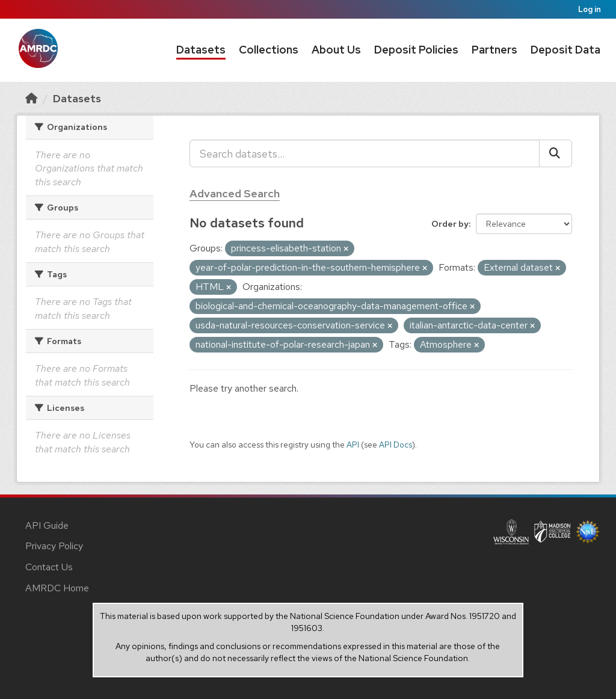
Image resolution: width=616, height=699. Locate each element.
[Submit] (556, 153)
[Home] (31, 98)
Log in (590, 9)
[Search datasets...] (365, 153)
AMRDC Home (57, 588)
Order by (450, 224)
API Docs (396, 445)
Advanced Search (235, 193)
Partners (494, 50)
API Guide (47, 525)
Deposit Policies (416, 50)
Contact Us (49, 567)
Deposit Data (565, 50)
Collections (269, 50)
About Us (336, 50)
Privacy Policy (54, 546)
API (353, 445)
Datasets (201, 50)
